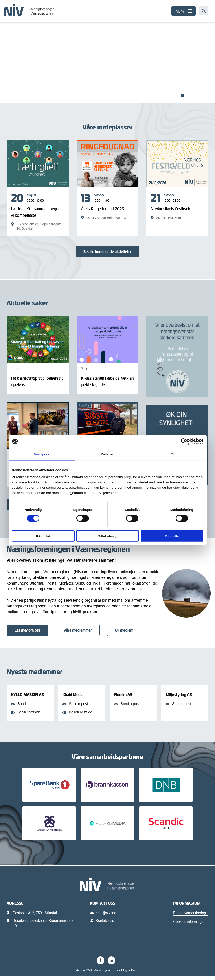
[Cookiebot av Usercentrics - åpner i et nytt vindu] (184, 442)
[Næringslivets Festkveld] (177, 206)
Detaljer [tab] (108, 454)
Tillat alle (172, 536)
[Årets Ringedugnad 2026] (108, 206)
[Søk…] (204, 11)
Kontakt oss (103, 925)
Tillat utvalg (107, 536)
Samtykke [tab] (41, 454)
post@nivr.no (104, 917)
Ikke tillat (43, 536)
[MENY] (184, 11)
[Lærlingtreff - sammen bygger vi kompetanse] (38, 212)
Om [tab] (174, 454)
